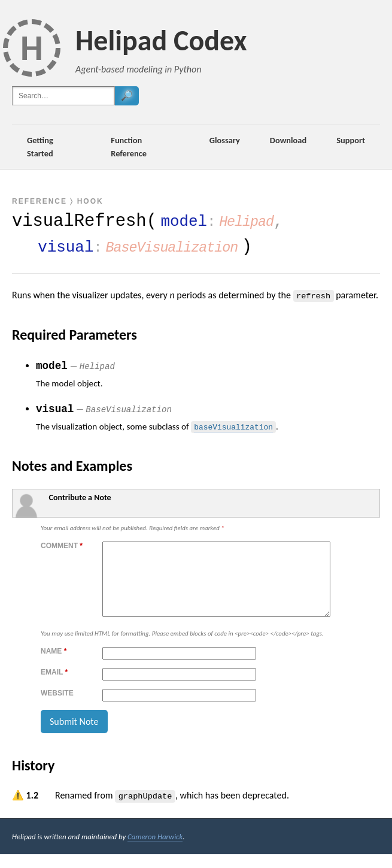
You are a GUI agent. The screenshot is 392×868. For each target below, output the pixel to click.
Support (351, 140)
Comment (62, 546)
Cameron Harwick (155, 850)
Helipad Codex (161, 40)
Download (288, 140)
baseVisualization (233, 426)
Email (54, 686)
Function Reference (129, 147)
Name (54, 666)
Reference (39, 201)
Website (57, 707)
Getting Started (40, 147)
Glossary (225, 140)
